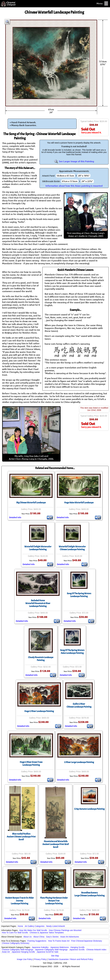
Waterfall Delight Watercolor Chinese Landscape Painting (72, 548)
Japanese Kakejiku (40, 947)
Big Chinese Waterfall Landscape (31, 503)
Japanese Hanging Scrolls (23, 952)
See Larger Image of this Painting (74, 161)
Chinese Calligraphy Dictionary (16, 943)
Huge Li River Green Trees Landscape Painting (31, 764)
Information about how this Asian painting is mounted (74, 186)
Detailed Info (15, 517)
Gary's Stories (52, 937)
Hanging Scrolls (77, 947)
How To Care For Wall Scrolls (15, 933)
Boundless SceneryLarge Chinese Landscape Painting (89, 894)
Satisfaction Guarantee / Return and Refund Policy (71, 959)
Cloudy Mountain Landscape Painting (41, 659)
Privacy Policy (40, 959)
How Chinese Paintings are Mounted (65, 930)
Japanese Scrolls (77, 950)
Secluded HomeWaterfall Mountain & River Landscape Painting (38, 603)
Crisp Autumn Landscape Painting (89, 809)
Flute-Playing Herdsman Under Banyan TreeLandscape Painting (54, 901)
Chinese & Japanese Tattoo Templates (47, 933)
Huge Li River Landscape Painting (39, 711)
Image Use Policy (25, 959)
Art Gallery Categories (35, 926)
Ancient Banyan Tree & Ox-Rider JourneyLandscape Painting (19, 901)
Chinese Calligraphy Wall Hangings (18, 950)
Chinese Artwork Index (96, 950)
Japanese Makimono (60, 947)
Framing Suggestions (37, 941)
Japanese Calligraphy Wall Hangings (51, 950)
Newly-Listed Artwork (56, 926)
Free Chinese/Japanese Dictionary (87, 941)
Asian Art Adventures (70, 937)
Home (20, 926)
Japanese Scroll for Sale (47, 952)
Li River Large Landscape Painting (79, 762)
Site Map (55, 956)
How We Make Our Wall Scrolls (33, 930)
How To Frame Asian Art (59, 941)
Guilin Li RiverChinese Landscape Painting (79, 705)
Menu (102, 4)
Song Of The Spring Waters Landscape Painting (79, 595)
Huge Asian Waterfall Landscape (79, 503)
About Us (27, 937)
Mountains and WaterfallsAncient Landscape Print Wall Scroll (56, 844)
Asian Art (6, 952)
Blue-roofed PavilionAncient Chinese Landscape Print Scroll (21, 837)
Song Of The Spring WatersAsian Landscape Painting (72, 652)
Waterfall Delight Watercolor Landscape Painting (38, 548)
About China (39, 937)
